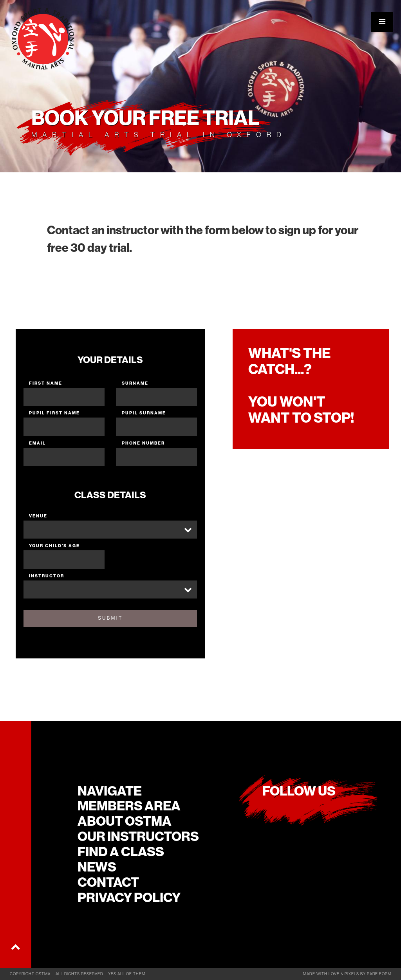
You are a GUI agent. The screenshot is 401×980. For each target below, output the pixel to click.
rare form (379, 974)
